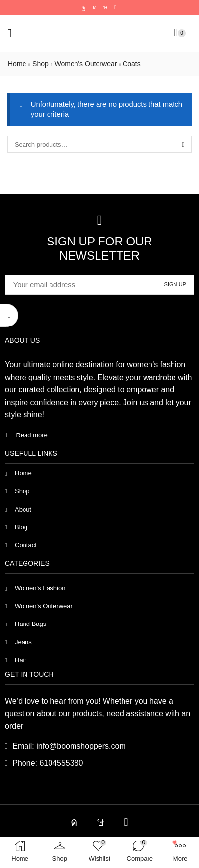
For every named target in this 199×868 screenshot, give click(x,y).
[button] (10, 33)
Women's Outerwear (86, 64)
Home (17, 64)
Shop (40, 64)
